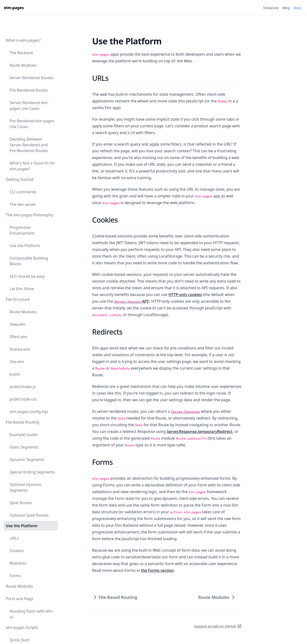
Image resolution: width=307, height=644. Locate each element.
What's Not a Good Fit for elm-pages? (32, 166)
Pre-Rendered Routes (29, 90)
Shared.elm (20, 349)
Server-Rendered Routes (31, 78)
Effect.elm (19, 337)
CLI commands (23, 192)
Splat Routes (21, 503)
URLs (14, 538)
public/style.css (23, 399)
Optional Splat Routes (29, 515)
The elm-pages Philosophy (29, 215)
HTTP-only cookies (185, 295)
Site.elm (17, 362)
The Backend (21, 53)
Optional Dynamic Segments (26, 487)
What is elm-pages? (23, 40)
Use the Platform (25, 246)
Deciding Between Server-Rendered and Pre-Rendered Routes (29, 145)
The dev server (23, 204)
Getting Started (20, 179)
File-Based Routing (23, 422)
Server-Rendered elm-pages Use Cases (29, 106)
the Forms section (157, 570)
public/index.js (23, 387)
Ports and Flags (20, 599)
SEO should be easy (27, 276)
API (131, 301)
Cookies (17, 551)
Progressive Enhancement (22, 230)
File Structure (18, 299)
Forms (15, 576)
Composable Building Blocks (29, 261)
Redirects (18, 563)
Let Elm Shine (22, 289)
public (15, 374)
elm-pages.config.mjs (29, 412)
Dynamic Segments (27, 460)
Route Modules (23, 65)
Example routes (24, 435)
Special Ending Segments (32, 472)
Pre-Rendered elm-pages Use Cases (32, 124)
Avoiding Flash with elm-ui (32, 614)
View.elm (18, 324)
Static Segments (24, 447)
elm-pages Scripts (22, 627)
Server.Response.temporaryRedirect (199, 431)
